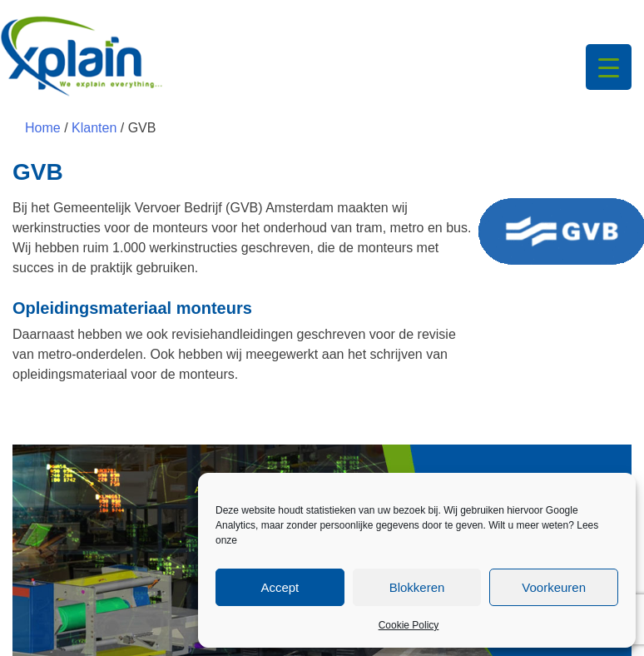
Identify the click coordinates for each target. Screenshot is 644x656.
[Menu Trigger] (609, 67)
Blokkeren (417, 587)
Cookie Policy (409, 625)
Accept (280, 587)
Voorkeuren (554, 587)
